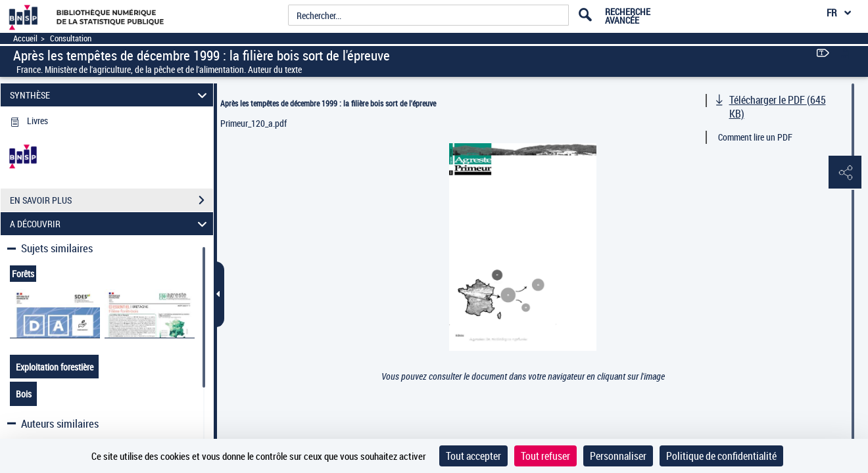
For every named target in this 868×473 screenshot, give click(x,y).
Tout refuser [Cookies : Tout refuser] (545, 456)
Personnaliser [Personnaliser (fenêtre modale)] (618, 456)
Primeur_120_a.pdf (253, 123)
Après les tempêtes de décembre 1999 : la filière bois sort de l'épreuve (328, 103)
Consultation (71, 38)
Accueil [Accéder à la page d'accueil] (25, 38)
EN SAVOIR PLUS (111, 200)
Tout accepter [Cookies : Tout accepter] (473, 456)
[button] (845, 173)
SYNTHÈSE (110, 95)
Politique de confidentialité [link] (721, 456)
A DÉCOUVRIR (110, 224)
